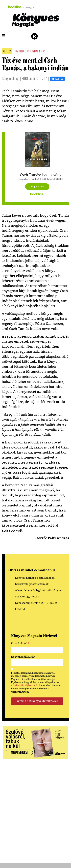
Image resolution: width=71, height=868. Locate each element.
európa (23, 52)
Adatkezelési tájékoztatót (24, 686)
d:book (42, 52)
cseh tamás (33, 52)
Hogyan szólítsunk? (23, 657)
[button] (3, 36)
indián (17, 52)
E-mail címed (20, 644)
